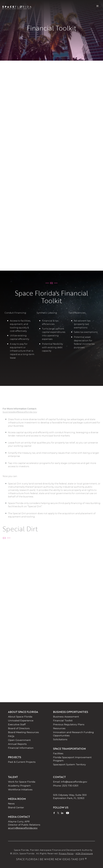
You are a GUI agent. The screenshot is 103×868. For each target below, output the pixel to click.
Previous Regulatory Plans (69, 724)
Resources (59, 728)
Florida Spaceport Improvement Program (72, 759)
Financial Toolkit (63, 720)
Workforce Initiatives (20, 789)
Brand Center (16, 807)
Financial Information (21, 748)
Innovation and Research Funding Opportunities (73, 734)
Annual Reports (17, 744)
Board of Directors (19, 728)
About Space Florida (20, 717)
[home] (17, 6)
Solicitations (60, 739)
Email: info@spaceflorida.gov (70, 782)
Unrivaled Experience (21, 720)
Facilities (58, 753)
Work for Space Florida (22, 782)
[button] (98, 6)
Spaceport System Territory (69, 764)
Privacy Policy (66, 853)
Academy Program (19, 786)
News (11, 804)
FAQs (11, 736)
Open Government (19, 740)
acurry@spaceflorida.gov (23, 828)
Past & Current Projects (22, 762)
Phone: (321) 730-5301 (66, 786)
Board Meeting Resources (23, 732)
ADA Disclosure (84, 853)
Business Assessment (66, 717)
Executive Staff (17, 724)
